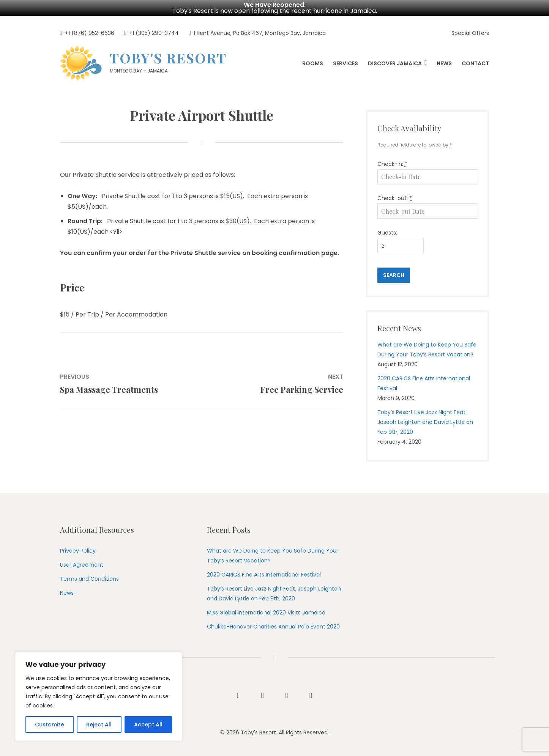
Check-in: (392, 164)
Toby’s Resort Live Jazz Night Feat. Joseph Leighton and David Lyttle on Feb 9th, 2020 (425, 422)
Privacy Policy (78, 551)
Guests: (387, 233)
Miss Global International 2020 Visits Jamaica (266, 613)
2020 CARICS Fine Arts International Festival (264, 575)
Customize (50, 724)
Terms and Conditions (89, 579)
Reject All (99, 724)
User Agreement (82, 565)
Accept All (148, 724)
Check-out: (395, 198)
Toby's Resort (168, 58)
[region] (99, 696)
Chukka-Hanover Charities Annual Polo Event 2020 (273, 627)
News (67, 593)
